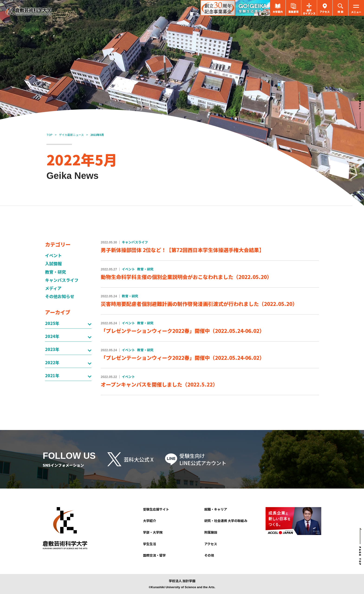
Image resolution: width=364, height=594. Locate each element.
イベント (53, 255)
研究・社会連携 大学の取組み (226, 521)
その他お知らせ (60, 296)
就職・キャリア (216, 509)
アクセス (211, 544)
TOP (49, 135)
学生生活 (149, 544)
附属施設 (211, 532)
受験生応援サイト (156, 509)
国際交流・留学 (154, 555)
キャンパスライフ (62, 280)
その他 (209, 555)
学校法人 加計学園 (182, 581)
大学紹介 (149, 521)
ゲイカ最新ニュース (71, 135)
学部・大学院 (153, 532)
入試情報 (53, 264)
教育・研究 (55, 272)
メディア (53, 288)
